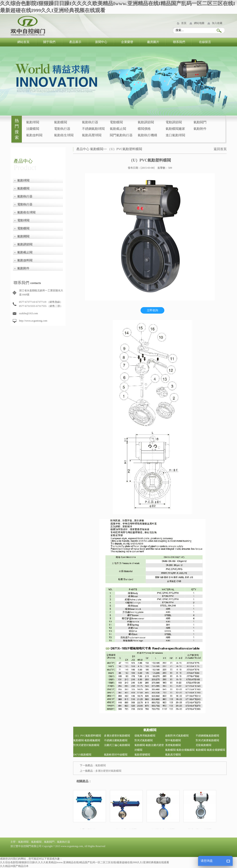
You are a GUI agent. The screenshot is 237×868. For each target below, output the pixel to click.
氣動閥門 (200, 122)
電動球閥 (23, 220)
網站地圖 (199, 23)
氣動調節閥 (146, 122)
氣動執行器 (90, 122)
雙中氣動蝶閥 (173, 740)
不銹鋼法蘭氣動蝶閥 (116, 740)
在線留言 (205, 42)
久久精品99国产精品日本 (14, 866)
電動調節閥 (174, 122)
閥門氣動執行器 (121, 135)
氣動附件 (200, 129)
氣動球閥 (33, 122)
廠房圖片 (153, 42)
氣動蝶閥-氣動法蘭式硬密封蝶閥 (149, 747)
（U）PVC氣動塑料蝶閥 (125, 149)
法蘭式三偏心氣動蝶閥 (117, 745)
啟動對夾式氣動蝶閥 (177, 736)
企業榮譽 (127, 42)
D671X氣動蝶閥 (82, 755)
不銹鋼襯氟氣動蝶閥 (207, 736)
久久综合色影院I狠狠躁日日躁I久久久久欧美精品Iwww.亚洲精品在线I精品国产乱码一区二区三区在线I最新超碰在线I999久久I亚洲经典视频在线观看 (85, 862)
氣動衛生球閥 (64, 135)
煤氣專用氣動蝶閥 (145, 736)
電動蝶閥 (116, 122)
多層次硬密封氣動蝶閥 (117, 736)
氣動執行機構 (147, 135)
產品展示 (75, 42)
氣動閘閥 (23, 236)
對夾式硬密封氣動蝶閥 (86, 745)
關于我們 (49, 42)
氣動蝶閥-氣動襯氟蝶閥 (87, 740)
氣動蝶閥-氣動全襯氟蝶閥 (180, 750)
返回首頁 (220, 149)
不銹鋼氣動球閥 (93, 129)
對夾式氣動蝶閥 (144, 740)
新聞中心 (101, 42)
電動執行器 (62, 129)
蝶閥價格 (144, 129)
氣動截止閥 (118, 129)
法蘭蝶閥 (33, 129)
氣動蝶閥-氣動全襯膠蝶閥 (210, 750)
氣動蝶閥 (61, 122)
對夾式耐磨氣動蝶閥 (207, 740)
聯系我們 (179, 42)
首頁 (184, 23)
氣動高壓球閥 (92, 135)
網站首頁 (23, 42)
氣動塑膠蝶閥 (142, 755)
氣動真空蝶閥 (173, 755)
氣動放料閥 (34, 135)
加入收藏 (217, 23)
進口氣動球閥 (175, 135)
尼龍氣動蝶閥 (203, 745)
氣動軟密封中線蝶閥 (116, 755)
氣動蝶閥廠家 (175, 129)
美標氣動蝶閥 (173, 745)
